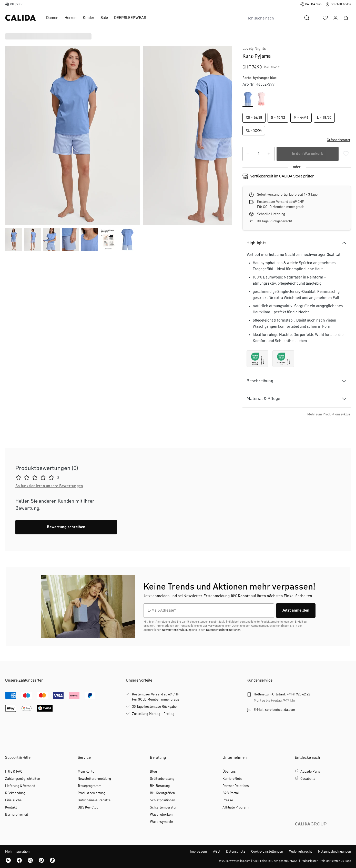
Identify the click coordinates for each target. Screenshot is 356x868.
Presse (228, 800)
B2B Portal (231, 793)
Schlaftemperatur (163, 807)
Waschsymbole (161, 822)
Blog (153, 772)
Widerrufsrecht (301, 852)
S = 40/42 (278, 118)
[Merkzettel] (325, 18)
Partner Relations (236, 786)
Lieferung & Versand (20, 786)
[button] (297, 140)
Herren (71, 18)
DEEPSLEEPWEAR (130, 18)
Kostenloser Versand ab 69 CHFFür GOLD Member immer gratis (156, 697)
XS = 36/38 (254, 118)
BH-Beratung (160, 786)
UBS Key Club (88, 807)
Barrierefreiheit (17, 815)
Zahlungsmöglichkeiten (23, 779)
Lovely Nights (254, 49)
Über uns (229, 772)
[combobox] (272, 18)
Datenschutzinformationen (223, 630)
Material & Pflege (263, 399)
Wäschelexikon (161, 815)
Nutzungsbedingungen (334, 852)
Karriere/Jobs (232, 779)
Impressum (198, 852)
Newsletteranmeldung (94, 779)
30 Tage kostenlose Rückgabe (154, 707)
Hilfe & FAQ (14, 772)
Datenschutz (236, 852)
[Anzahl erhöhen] (269, 154)
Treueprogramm (89, 786)
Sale (104, 18)
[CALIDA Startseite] (21, 18)
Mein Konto (86, 772)
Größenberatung (162, 779)
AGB (216, 852)
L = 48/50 (324, 118)
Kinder (89, 18)
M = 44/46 (301, 118)
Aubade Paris (310, 772)
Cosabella (308, 779)
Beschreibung (260, 381)
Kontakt (11, 807)
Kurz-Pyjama (257, 56)
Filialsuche (13, 800)
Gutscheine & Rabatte (94, 800)
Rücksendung (15, 793)
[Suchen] (307, 18)
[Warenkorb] (346, 18)
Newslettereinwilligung (177, 630)
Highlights (256, 243)
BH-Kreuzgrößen (162, 793)
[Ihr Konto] (335, 18)
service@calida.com (280, 710)
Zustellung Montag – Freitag (153, 714)
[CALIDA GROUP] (323, 832)
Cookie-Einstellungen (267, 852)
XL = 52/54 (254, 131)
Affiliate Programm (237, 807)
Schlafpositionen (162, 800)
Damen (52, 18)
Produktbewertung (91, 793)
